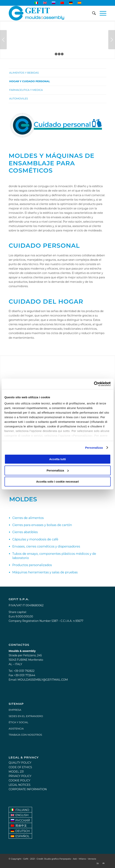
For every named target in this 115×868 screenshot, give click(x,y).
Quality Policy (20, 763)
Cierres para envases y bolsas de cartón (42, 525)
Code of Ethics (20, 767)
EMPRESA (15, 710)
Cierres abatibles (25, 532)
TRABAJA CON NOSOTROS (25, 735)
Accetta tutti (57, 459)
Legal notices (20, 785)
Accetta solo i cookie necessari (57, 482)
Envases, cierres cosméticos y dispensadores (46, 546)
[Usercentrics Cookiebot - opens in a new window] (94, 384)
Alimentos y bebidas (24, 73)
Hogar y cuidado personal (30, 81)
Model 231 (16, 772)
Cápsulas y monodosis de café (35, 539)
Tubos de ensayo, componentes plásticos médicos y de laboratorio (54, 556)
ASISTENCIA (16, 729)
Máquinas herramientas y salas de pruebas (45, 572)
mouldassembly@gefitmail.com (43, 680)
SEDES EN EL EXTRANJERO (26, 716)
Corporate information (28, 789)
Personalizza (94, 448)
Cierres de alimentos (28, 518)
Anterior (3, 40)
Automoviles (19, 98)
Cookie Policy (19, 780)
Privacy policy (20, 776)
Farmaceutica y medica (26, 90)
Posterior (112, 40)
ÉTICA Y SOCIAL (18, 722)
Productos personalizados (32, 565)
